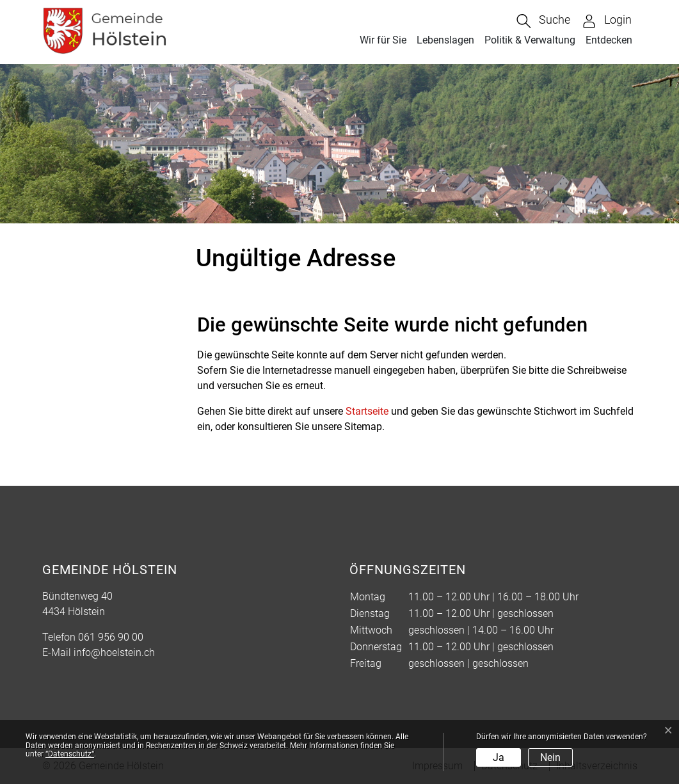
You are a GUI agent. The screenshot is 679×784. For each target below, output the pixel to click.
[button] (543, 21)
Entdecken (609, 40)
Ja (499, 757)
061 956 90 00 (111, 637)
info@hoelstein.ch (114, 652)
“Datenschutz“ (70, 754)
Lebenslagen (445, 40)
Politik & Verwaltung (530, 40)
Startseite (367, 411)
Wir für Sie (383, 40)
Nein (550, 757)
